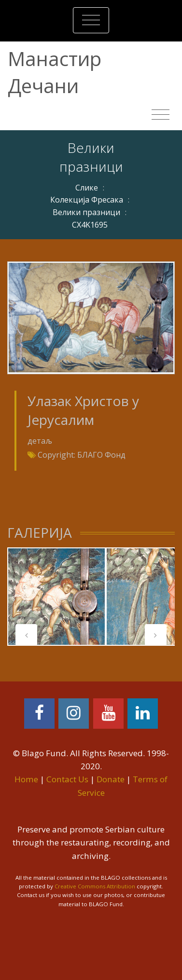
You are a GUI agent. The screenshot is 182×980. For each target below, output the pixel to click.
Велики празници (86, 212)
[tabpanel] (56, 597)
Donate (111, 779)
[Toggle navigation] (91, 20)
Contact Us (67, 779)
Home (26, 779)
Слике (87, 188)
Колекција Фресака (87, 200)
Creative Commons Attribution (95, 886)
